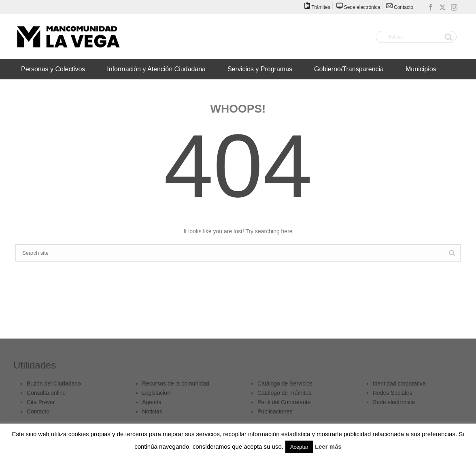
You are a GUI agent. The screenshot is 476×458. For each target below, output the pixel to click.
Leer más (328, 446)
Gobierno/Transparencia (349, 69)
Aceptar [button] (299, 447)
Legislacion (156, 393)
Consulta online (46, 393)
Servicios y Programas (260, 69)
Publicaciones (275, 411)
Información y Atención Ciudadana (156, 69)
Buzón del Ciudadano (54, 383)
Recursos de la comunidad (176, 383)
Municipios (421, 69)
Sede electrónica (394, 402)
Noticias (152, 411)
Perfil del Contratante (284, 402)
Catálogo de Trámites (284, 393)
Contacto (38, 411)
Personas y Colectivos (53, 69)
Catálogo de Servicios (285, 383)
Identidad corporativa (399, 383)
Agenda (152, 402)
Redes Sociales (392, 393)
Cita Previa (40, 402)
